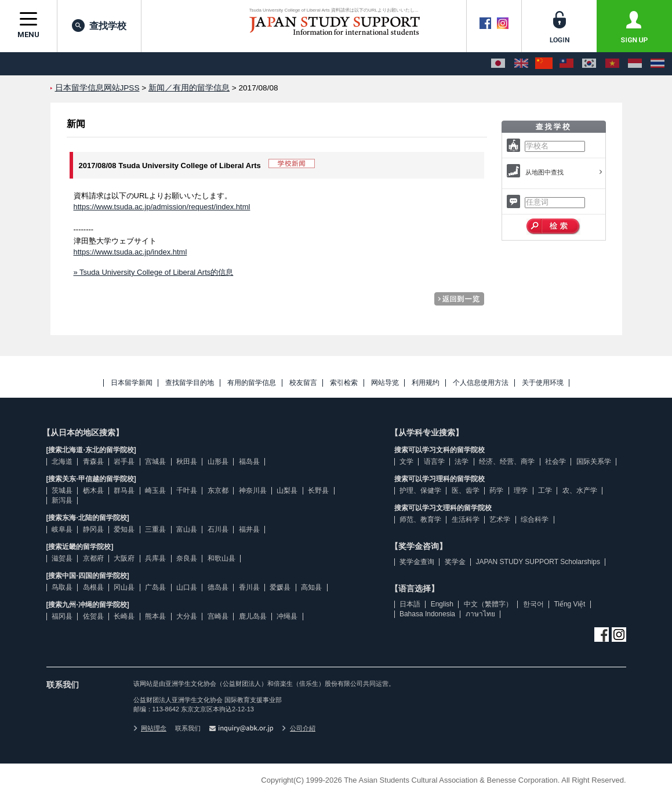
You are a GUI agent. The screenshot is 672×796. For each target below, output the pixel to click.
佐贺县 (93, 616)
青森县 (93, 461)
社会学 (555, 461)
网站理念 (150, 728)
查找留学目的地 (190, 383)
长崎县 (124, 616)
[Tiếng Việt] (612, 64)
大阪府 (124, 558)
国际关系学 (594, 461)
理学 (521, 490)
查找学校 (99, 26)
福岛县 (249, 461)
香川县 (249, 587)
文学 (406, 461)
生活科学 (466, 519)
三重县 (155, 529)
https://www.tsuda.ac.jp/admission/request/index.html (162, 207)
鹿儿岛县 (253, 616)
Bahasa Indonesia (427, 614)
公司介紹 (299, 728)
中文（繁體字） (488, 604)
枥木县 (93, 490)
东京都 (218, 490)
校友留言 (303, 383)
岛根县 (93, 587)
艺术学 (500, 519)
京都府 (93, 558)
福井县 (249, 529)
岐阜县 (62, 529)
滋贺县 (62, 558)
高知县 (311, 587)
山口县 (187, 587)
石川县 (218, 529)
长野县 (318, 490)
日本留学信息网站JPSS (97, 88)
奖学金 (455, 562)
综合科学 (535, 519)
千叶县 (187, 490)
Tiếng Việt (569, 604)
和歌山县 (221, 558)
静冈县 (93, 529)
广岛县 (155, 587)
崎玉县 (155, 490)
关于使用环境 (543, 383)
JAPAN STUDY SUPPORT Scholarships (538, 562)
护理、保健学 (420, 490)
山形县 (218, 461)
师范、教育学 (420, 519)
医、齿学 (466, 490)
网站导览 (385, 383)
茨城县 (62, 490)
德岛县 (218, 587)
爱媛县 (280, 587)
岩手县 (124, 461)
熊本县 (155, 616)
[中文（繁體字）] (566, 64)
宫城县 (155, 461)
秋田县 (187, 461)
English (442, 604)
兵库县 (155, 558)
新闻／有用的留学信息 (189, 88)
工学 (545, 490)
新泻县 (62, 500)
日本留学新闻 (132, 383)
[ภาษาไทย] (658, 64)
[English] (521, 64)
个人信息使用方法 (481, 383)
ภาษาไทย (480, 614)
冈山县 (124, 587)
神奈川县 (253, 490)
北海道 (62, 461)
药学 (496, 490)
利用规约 (426, 383)
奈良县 (187, 558)
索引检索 (344, 383)
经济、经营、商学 (507, 461)
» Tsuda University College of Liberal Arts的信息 (154, 272)
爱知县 (124, 529)
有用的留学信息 (252, 383)
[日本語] (498, 64)
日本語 (410, 604)
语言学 (434, 461)
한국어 (533, 604)
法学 (462, 461)
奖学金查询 (417, 562)
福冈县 (62, 616)
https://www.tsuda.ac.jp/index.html (130, 252)
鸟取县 (62, 587)
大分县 (187, 616)
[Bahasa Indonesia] (635, 64)
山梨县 (287, 490)
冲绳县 (287, 616)
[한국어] (589, 64)
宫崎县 (218, 616)
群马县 (124, 490)
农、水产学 (580, 490)
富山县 (187, 529)
